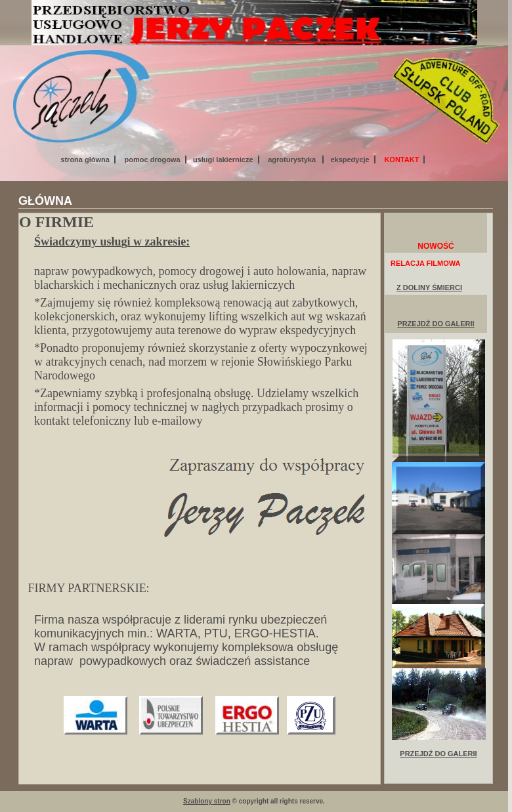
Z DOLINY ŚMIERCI (429, 288)
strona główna (85, 160)
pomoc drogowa (153, 160)
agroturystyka (293, 160)
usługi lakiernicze (223, 160)
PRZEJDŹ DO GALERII (436, 324)
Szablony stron (207, 801)
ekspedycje (350, 160)
